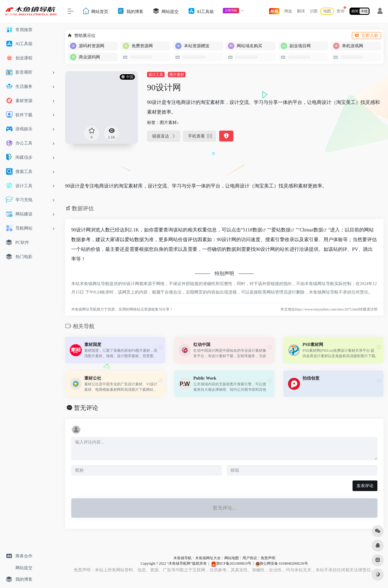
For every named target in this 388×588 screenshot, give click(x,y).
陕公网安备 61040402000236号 (282, 563)
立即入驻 (366, 36)
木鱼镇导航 (182, 558)
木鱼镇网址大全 (208, 558)
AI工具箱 (201, 11)
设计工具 (156, 75)
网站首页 (95, 11)
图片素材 (177, 75)
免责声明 (268, 558)
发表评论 (365, 486)
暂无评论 (86, 408)
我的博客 (130, 11)
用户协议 (250, 558)
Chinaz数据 (311, 230)
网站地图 (232, 558)
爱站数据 (281, 230)
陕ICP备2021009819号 (231, 563)
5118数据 (252, 230)
